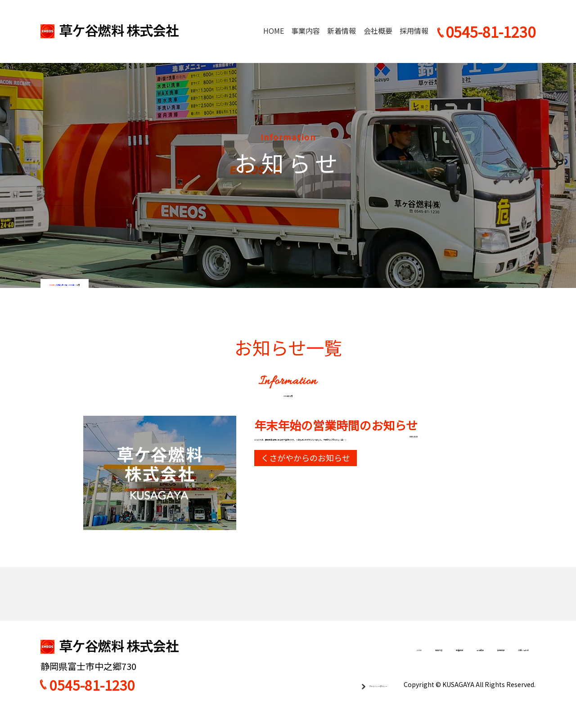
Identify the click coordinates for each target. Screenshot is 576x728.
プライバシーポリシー (351, 698)
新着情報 (342, 31)
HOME (274, 31)
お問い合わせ (507, 663)
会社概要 (378, 31)
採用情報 (414, 31)
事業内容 (306, 31)
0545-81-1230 (92, 699)
